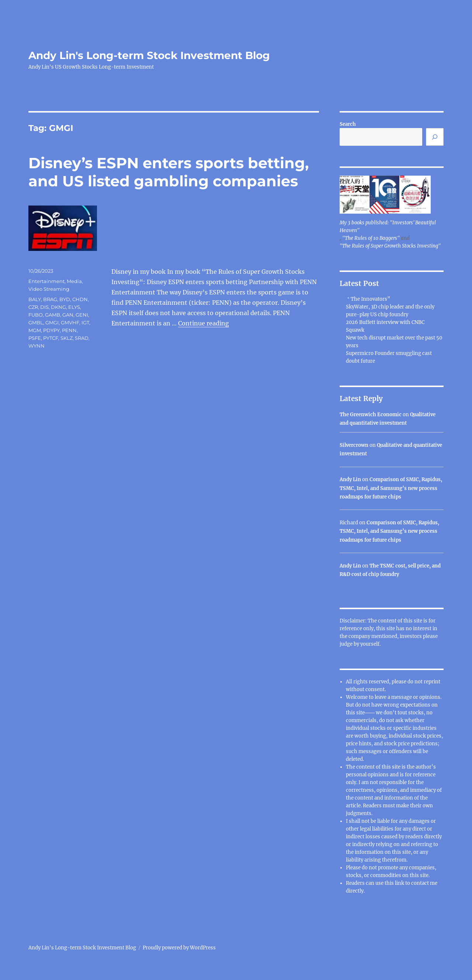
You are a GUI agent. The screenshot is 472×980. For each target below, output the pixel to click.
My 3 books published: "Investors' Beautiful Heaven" (388, 227)
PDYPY (51, 330)
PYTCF (51, 338)
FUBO (36, 315)
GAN (68, 315)
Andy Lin (350, 479)
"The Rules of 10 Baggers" (371, 238)
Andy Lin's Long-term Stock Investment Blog (149, 55)
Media (74, 281)
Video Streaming (49, 289)
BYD (65, 299)
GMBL (36, 322)
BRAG (50, 299)
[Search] (435, 137)
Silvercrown (354, 445)
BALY (35, 299)
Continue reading (204, 323)
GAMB (53, 315)
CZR (33, 307)
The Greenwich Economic (371, 415)
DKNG (58, 307)
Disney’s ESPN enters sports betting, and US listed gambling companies (169, 172)
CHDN (80, 299)
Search (348, 124)
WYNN (37, 346)
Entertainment (46, 281)
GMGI (52, 322)
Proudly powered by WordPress (179, 948)
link (400, 883)
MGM (35, 330)
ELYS (74, 307)
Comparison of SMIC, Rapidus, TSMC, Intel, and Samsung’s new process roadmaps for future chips (391, 488)
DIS (44, 307)
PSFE (35, 338)
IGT (85, 322)
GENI (82, 315)
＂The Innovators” (368, 299)
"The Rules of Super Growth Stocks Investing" (390, 246)
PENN (69, 330)
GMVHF (70, 322)
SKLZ (67, 338)
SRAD (82, 338)
